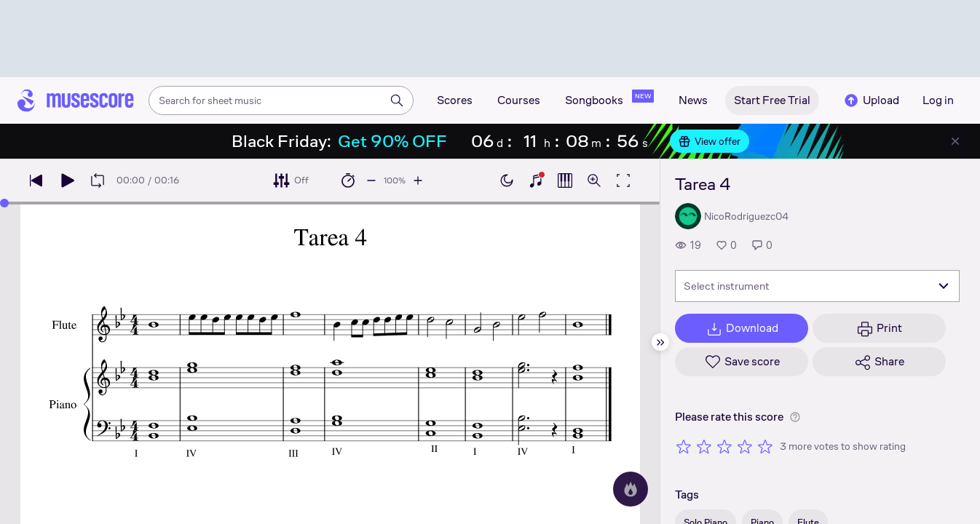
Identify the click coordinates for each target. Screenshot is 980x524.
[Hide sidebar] (660, 342)
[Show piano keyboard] (536, 180)
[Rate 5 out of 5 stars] (765, 446)
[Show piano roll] (565, 180)
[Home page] (76, 100)
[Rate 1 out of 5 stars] (684, 446)
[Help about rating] (795, 417)
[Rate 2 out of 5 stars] (704, 446)
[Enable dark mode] (507, 180)
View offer (710, 141)
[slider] (4, 203)
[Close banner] (955, 141)
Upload (871, 100)
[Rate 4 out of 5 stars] (745, 446)
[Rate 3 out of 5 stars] (724, 446)
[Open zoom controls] (594, 180)
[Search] (397, 100)
